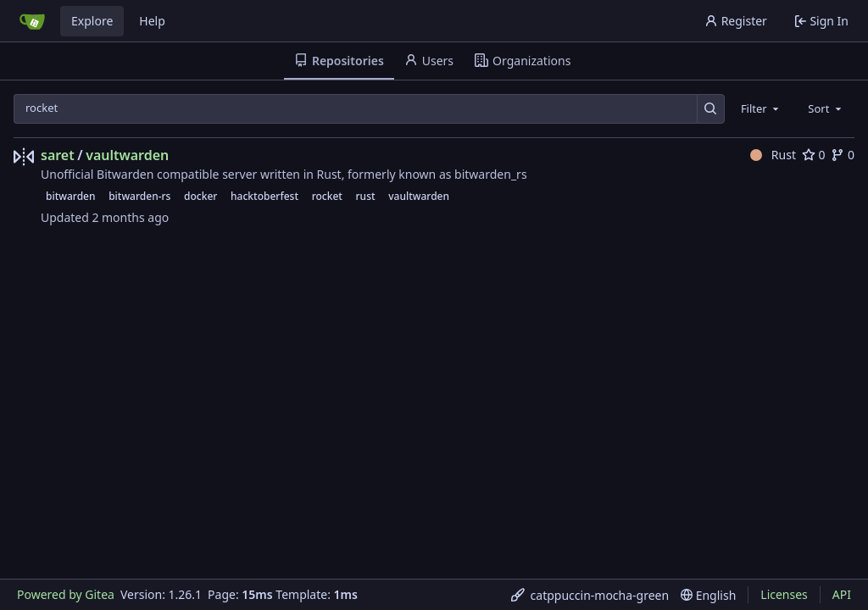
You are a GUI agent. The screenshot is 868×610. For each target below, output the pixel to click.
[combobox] (761, 108)
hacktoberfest (264, 196)
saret (58, 155)
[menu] (590, 595)
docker (200, 196)
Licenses (784, 594)
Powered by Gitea (66, 594)
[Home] (32, 21)
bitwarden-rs (139, 196)
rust (366, 196)
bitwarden (71, 196)
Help (152, 21)
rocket (327, 196)
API (842, 594)
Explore (92, 21)
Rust (773, 155)
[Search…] (711, 109)
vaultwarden (127, 155)
